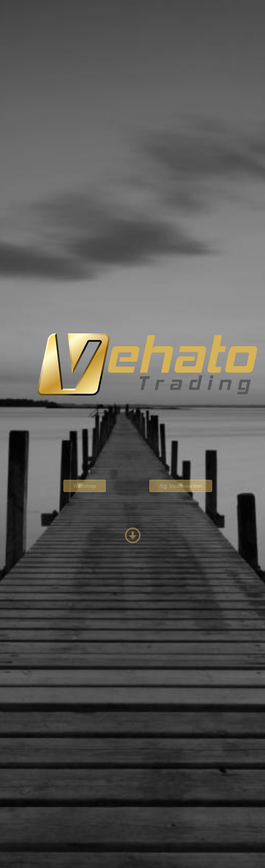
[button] (85, 486)
